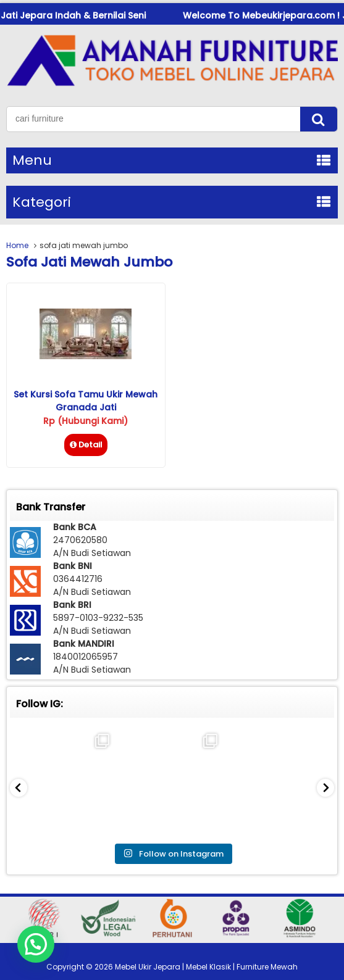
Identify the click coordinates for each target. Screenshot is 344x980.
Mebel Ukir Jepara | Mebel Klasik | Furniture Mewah (206, 967)
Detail (86, 445)
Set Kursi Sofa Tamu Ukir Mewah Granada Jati (86, 401)
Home (17, 245)
